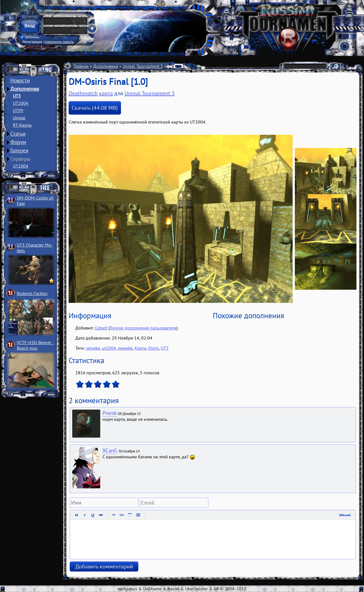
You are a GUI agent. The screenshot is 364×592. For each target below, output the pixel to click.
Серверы (20, 159)
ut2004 (109, 348)
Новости (20, 80)
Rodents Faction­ (32, 293)
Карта (140, 348)
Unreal (19, 118)
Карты (174, 66)
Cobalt (101, 328)
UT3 (17, 96)
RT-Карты (22, 125)
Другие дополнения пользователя (143, 328)
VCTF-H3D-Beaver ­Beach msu (35, 345)
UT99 (18, 110)
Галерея (19, 150)
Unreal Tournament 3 (143, 66)
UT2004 (21, 103)
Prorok (110, 413)
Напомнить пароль (59, 42)
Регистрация (32, 42)
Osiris (153, 348)
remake (93, 348)
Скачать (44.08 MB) (95, 108)
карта (106, 93)
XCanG (110, 451)
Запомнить (30, 37)
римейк (125, 348)
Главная (81, 66)
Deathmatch (83, 93)
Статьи (18, 134)
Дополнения (25, 89)
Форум (18, 142)
